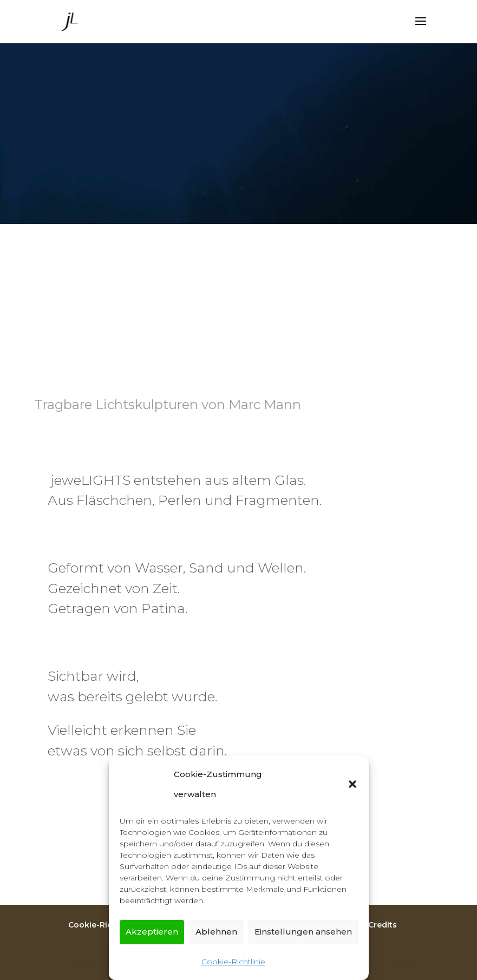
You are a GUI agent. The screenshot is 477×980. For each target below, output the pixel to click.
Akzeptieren (152, 932)
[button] (352, 784)
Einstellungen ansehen (303, 932)
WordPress (377, 962)
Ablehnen (216, 932)
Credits (383, 925)
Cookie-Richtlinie (233, 962)
